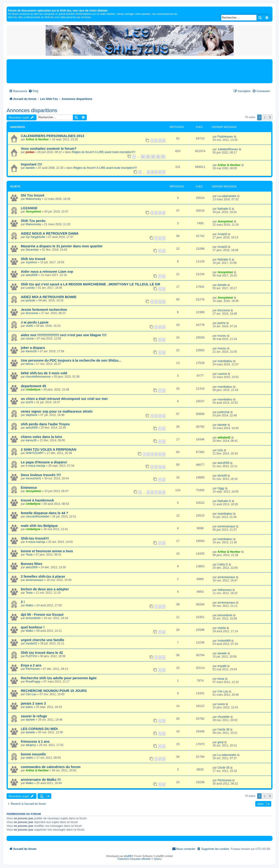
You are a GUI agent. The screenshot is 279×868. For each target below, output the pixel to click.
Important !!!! (31, 164)
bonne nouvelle (33, 754)
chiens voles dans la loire (42, 437)
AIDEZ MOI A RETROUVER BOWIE (49, 297)
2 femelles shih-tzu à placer (43, 576)
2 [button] (265, 117)
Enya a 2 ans (31, 665)
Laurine (222, 374)
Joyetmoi (31, 262)
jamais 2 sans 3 (33, 703)
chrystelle (223, 717)
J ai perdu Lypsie (35, 322)
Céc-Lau (31, 694)
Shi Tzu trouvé (33, 195)
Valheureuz (224, 590)
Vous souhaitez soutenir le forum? (49, 149)
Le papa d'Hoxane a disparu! (44, 462)
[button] (270, 117)
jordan (30, 152)
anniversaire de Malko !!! (41, 780)
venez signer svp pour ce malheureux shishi (57, 411)
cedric (29, 758)
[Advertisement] (140, 71)
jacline (221, 323)
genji (220, 742)
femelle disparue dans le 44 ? (45, 513)
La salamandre (227, 196)
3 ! (23, 602)
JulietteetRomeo (228, 149)
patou (29, 707)
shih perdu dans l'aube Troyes (45, 424)
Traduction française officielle (134, 859)
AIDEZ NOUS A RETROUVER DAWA (50, 233)
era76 (29, 402)
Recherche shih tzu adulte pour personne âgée (59, 678)
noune (30, 339)
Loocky (30, 288)
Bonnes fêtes (32, 564)
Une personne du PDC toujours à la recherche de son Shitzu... (71, 360)
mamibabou (225, 361)
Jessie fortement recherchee (44, 310)
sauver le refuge (34, 716)
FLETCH (31, 656)
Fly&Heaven (225, 137)
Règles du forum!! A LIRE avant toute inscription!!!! (104, 152)
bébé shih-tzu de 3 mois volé (44, 373)
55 (158, 157)
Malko (29, 605)
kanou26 (31, 351)
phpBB (128, 856)
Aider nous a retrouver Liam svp (47, 272)
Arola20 (222, 234)
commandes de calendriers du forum (51, 767)
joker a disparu (33, 348)
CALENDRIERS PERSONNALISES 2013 (53, 136)
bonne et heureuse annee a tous (47, 551)
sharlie (222, 628)
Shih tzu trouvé (33, 259)
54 (153, 157)
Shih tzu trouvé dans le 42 (42, 653)
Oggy (221, 488)
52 (143, 157)
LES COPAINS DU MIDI (39, 729)
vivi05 (29, 326)
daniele (30, 168)
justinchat (223, 412)
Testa (29, 555)
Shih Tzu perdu (33, 221)
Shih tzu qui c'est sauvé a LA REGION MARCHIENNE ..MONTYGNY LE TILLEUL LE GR (91, 284)
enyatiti (222, 666)
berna (29, 364)
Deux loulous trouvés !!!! (41, 475)
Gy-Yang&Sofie (35, 237)
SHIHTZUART (35, 453)
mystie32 (31, 643)
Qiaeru (158, 859)
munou (222, 336)
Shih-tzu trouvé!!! (35, 538)
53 (148, 157)
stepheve (31, 415)
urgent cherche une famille (43, 640)
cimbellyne (33, 390)
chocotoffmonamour (38, 377)
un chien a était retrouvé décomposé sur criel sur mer (64, 399)
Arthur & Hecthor (37, 139)
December (32, 250)
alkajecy (31, 745)
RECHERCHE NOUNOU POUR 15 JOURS (54, 691)
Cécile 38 (223, 730)
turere (221, 704)
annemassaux (226, 526)
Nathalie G (224, 209)
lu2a (220, 450)
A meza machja (35, 466)
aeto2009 (31, 275)
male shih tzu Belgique (39, 526)
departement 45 (33, 386)
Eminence (29, 488)
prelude (30, 300)
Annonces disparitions (32, 110)
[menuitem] (33, 91)
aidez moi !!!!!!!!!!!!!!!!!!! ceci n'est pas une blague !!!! (64, 335)
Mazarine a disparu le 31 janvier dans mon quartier (62, 246)
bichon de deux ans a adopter (45, 589)
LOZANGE (29, 208)
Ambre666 (224, 641)
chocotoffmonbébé (37, 517)
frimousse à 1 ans (35, 742)
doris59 (222, 476)
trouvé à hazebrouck (37, 500)
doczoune (32, 313)
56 (163, 157)
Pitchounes (33, 669)
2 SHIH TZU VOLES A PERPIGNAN (49, 450)
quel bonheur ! (33, 627)
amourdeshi (33, 618)
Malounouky (33, 199)
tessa (221, 679)
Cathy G (223, 564)
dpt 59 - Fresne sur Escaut (42, 615)
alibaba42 (224, 438)
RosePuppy (33, 682)
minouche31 (33, 478)
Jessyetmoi (33, 212)
